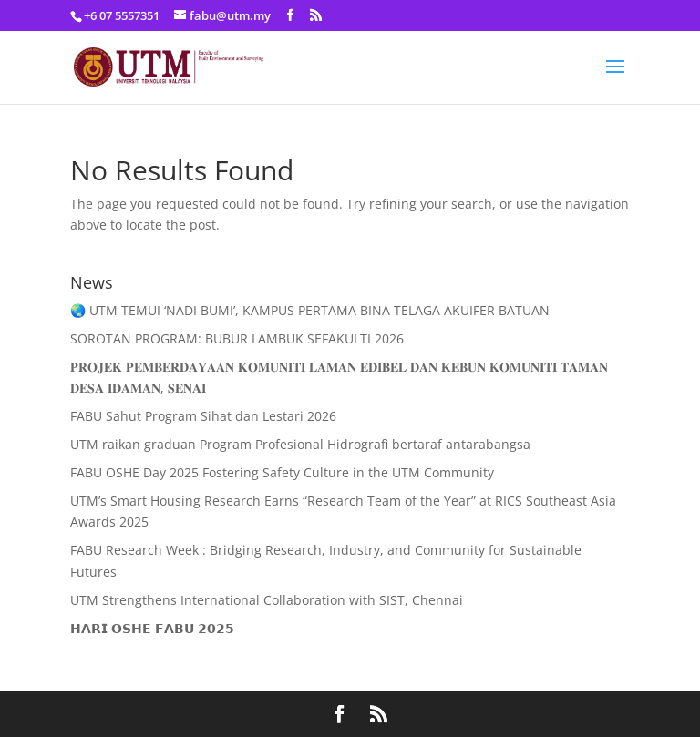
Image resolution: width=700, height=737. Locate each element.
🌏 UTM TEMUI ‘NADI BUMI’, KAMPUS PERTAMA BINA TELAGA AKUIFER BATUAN (310, 310)
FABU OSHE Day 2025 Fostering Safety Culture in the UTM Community (282, 472)
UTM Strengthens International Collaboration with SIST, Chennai (267, 600)
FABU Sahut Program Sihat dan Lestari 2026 (203, 416)
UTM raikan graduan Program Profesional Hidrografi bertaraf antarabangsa (300, 444)
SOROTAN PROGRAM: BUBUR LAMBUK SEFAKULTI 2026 (237, 338)
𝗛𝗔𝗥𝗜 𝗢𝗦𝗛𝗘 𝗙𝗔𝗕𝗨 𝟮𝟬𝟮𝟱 (152, 628)
